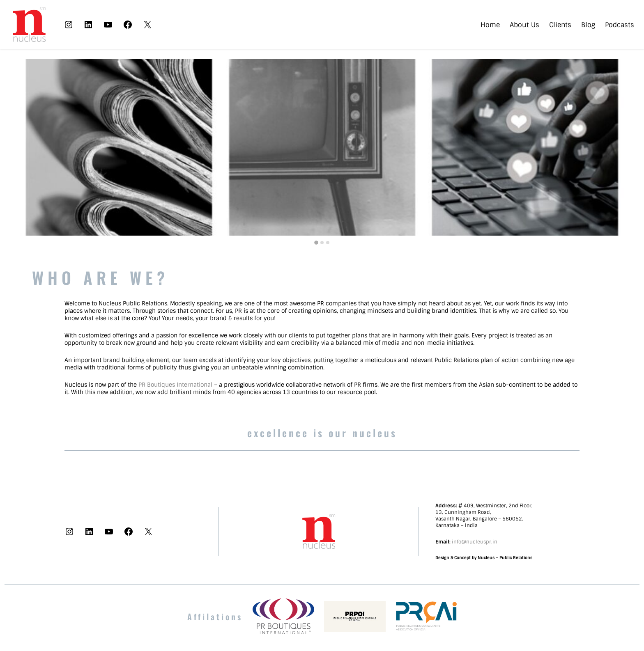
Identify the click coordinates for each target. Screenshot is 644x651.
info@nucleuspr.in (475, 542)
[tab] (316, 243)
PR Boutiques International (175, 385)
